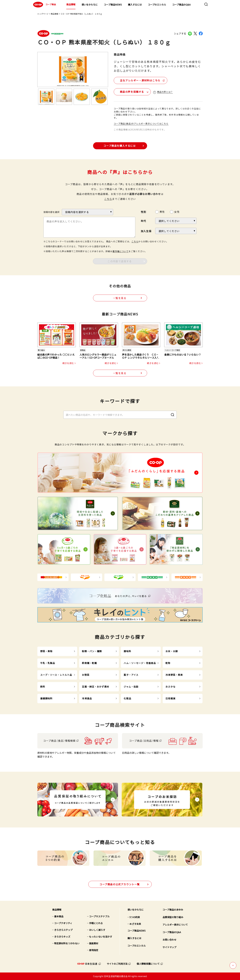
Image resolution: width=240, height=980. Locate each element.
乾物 (168, 663)
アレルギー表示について (175, 925)
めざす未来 (135, 924)
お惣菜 (86, 675)
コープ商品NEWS (113, 5)
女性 (177, 212)
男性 (162, 212)
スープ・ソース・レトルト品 (56, 675)
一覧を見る (120, 298)
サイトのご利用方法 (117, 964)
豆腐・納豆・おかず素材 (95, 687)
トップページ (43, 14)
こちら (108, 199)
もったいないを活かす (101, 937)
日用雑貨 (170, 698)
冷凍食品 (87, 698)
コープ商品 (44, 5)
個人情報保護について (148, 964)
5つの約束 (135, 917)
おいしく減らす (97, 930)
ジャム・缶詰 (131, 687)
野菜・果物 (46, 651)
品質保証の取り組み (173, 917)
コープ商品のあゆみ (173, 910)
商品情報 (71, 4)
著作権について (121, 251)
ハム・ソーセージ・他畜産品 (140, 663)
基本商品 (59, 916)
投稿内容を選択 (52, 212)
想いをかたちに (90, 5)
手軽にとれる (96, 923)
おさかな (170, 687)
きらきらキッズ (62, 937)
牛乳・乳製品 (48, 663)
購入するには (135, 5)
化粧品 (127, 698)
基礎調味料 (46, 698)
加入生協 (146, 231)
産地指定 (94, 950)
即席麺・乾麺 (89, 663)
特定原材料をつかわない (67, 943)
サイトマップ (169, 947)
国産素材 (94, 943)
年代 (143, 221)
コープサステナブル (99, 916)
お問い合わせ (169, 940)
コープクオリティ (63, 923)
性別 (143, 212)
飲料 (43, 687)
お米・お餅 (172, 651)
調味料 (127, 651)
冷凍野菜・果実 (174, 675)
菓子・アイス (131, 675)
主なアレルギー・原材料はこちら (140, 80)
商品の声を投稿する (132, 92)
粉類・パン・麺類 (92, 651)
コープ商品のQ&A (181, 5)
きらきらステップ (63, 930)
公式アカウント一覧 (120, 884)
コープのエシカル (157, 5)
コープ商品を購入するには (120, 146)
